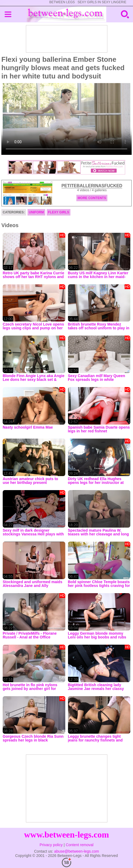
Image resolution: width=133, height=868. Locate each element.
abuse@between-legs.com (77, 851)
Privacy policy (51, 845)
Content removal (80, 845)
